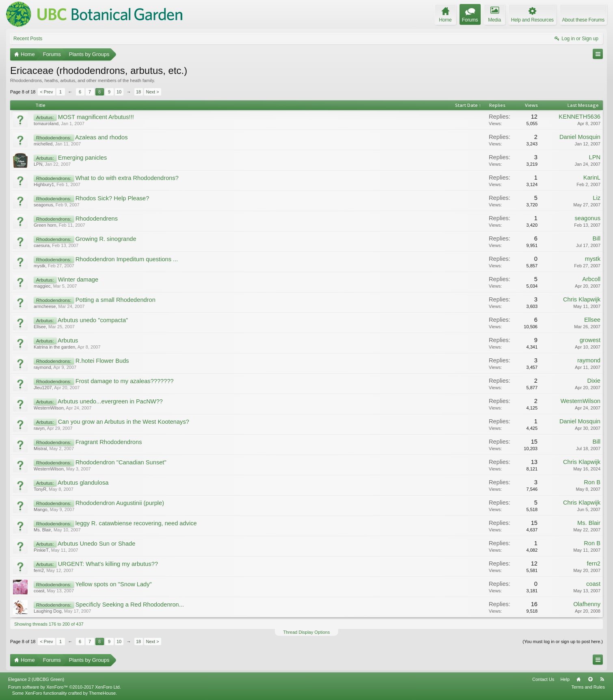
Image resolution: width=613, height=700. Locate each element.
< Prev (46, 92)
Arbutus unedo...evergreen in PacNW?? (110, 401)
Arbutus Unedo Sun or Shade (96, 544)
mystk (40, 266)
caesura (42, 245)
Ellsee (40, 327)
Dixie (594, 381)
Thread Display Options (307, 632)
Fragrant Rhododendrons (109, 442)
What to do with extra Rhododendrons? (127, 178)
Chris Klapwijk (582, 299)
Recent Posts (28, 39)
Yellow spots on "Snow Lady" (113, 584)
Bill (596, 238)
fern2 (39, 570)
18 (138, 92)
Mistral (40, 449)
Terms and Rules (588, 687)
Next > (153, 92)
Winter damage (78, 280)
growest (590, 340)
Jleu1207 (43, 388)
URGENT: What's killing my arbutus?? (108, 564)
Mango (41, 509)
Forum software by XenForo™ (65, 687)
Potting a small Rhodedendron (115, 300)
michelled (43, 144)
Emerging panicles (83, 158)
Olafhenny (587, 604)
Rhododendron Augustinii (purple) (120, 503)
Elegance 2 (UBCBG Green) (36, 679)
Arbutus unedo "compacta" (93, 320)
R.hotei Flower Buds (102, 361)
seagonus (43, 205)
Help (565, 679)
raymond (42, 367)
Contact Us (543, 679)
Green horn (45, 225)
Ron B (592, 482)
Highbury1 (44, 184)
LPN (38, 164)
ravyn (39, 428)
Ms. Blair (42, 530)
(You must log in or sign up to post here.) (563, 641)
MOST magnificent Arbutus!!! (96, 117)
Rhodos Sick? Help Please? (112, 198)
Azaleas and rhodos (101, 137)
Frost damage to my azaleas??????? (125, 381)
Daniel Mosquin (580, 137)
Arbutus (68, 340)
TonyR (40, 489)
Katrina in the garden (54, 347)
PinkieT (41, 550)
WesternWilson (49, 408)
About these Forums (583, 20)
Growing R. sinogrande (106, 239)
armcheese (45, 306)
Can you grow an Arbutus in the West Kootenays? (124, 422)
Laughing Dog (48, 611)
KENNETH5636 (580, 117)
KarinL (592, 178)
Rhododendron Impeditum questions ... (127, 259)
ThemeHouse (102, 693)
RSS (602, 679)
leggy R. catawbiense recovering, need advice (136, 523)
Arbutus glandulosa (83, 483)
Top (590, 679)
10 (119, 92)
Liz (597, 198)
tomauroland (46, 124)
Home (578, 679)
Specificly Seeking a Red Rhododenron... (130, 605)
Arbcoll (591, 279)
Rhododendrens (97, 219)
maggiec (42, 286)
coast (39, 591)
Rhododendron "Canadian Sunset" (121, 462)
